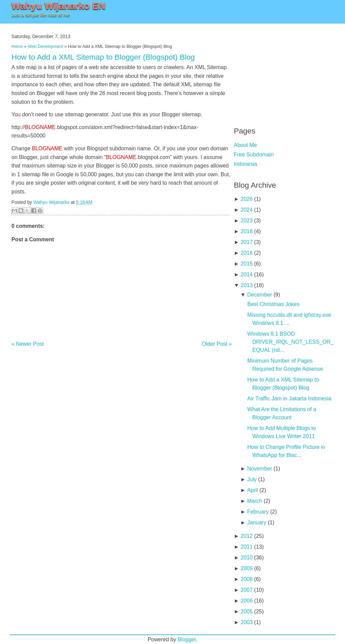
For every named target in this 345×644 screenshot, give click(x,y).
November (259, 469)
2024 (247, 210)
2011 (247, 547)
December (259, 295)
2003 (247, 622)
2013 (247, 285)
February (258, 512)
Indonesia (245, 164)
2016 (247, 253)
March (254, 501)
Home (17, 46)
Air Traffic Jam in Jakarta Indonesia (289, 398)
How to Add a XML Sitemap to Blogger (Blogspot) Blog (103, 57)
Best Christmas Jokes (273, 304)
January (257, 523)
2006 (247, 601)
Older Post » (217, 344)
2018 (247, 231)
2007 (247, 590)
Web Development (45, 46)
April (252, 490)
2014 (247, 274)
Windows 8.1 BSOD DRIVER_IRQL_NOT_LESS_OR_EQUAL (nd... (290, 342)
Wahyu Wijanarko (51, 202)
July (252, 479)
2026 (247, 199)
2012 (247, 536)
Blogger (187, 639)
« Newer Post (28, 344)
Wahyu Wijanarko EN (58, 6)
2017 (247, 242)
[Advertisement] (284, 71)
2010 (247, 558)
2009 (247, 568)
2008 (247, 579)
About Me (245, 145)
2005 (247, 611)
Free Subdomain (254, 155)
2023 (247, 221)
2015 (247, 264)
